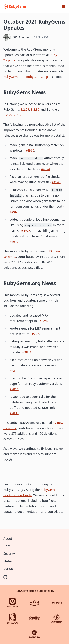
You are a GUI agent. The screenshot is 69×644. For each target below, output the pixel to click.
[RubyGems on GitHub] (5, 577)
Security (9, 554)
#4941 (56, 182)
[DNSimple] (57, 603)
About (8, 538)
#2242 (44, 321)
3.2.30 (35, 109)
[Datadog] (12, 618)
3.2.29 (25, 109)
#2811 (14, 371)
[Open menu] (64, 6)
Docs (7, 546)
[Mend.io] (34, 634)
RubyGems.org (37, 77)
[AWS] (34, 603)
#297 (36, 334)
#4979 (14, 242)
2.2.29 (8, 115)
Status (8, 561)
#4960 (30, 150)
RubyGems (11, 77)
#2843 (27, 352)
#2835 (14, 413)
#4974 (45, 169)
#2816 (14, 389)
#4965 (14, 212)
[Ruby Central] (12, 603)
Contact (9, 569)
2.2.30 (18, 115)
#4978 (26, 231)
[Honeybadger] (57, 618)
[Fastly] (34, 618)
